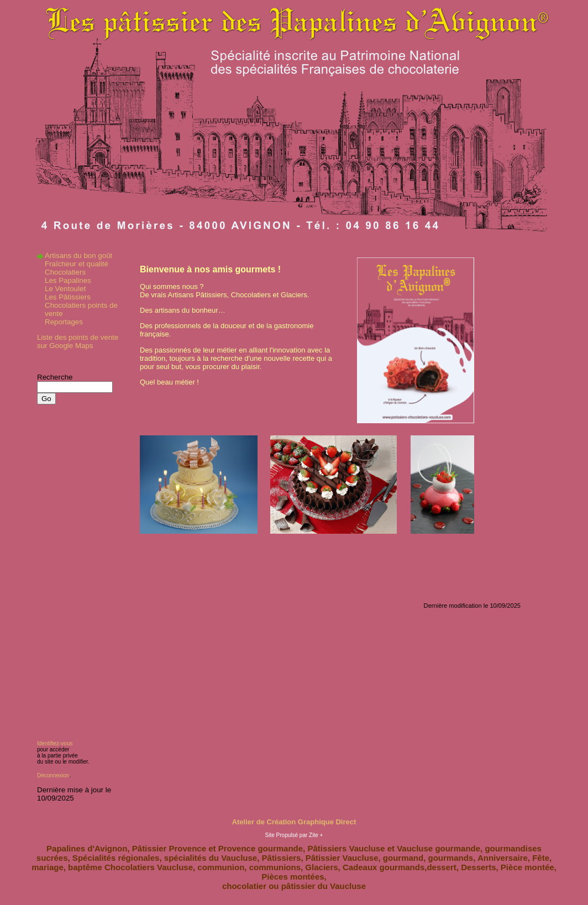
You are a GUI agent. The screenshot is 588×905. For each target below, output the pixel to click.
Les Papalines (68, 280)
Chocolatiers (65, 272)
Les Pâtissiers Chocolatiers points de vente (81, 305)
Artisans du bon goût (78, 256)
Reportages (64, 322)
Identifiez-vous (55, 743)
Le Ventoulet (65, 289)
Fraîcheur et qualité (77, 264)
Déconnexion (53, 775)
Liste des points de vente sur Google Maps (78, 341)
